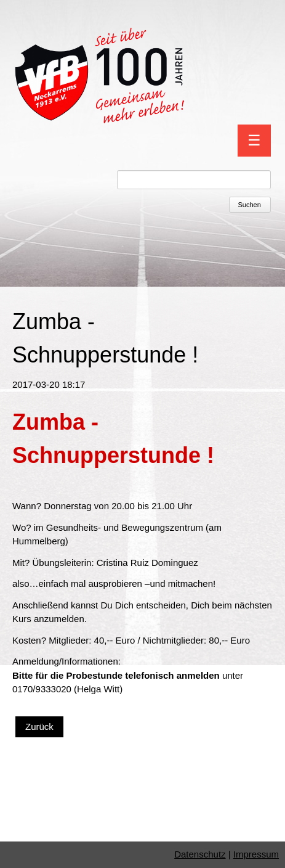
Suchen (250, 205)
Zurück (39, 727)
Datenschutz (200, 854)
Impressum (256, 854)
